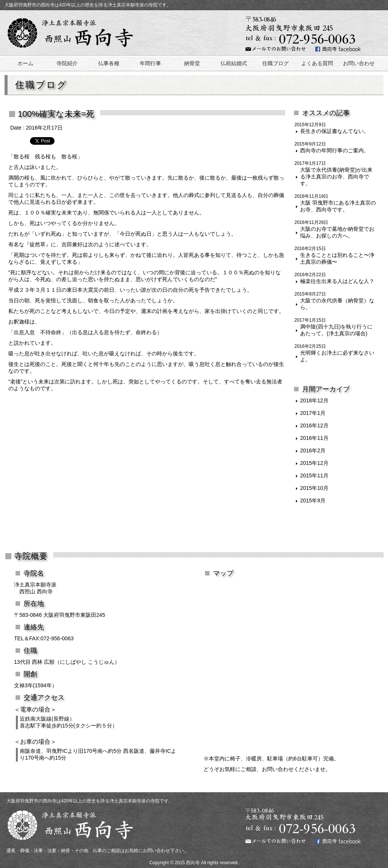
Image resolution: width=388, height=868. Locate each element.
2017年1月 (313, 413)
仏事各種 (109, 63)
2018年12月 (314, 400)
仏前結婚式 (234, 63)
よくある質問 (317, 63)
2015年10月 (314, 488)
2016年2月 (313, 450)
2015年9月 (313, 500)
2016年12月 (314, 425)
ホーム (25, 63)
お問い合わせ (359, 63)
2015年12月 (314, 463)
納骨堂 (192, 63)
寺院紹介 (67, 63)
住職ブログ (275, 63)
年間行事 (150, 63)
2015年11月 (314, 475)
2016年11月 (314, 438)
